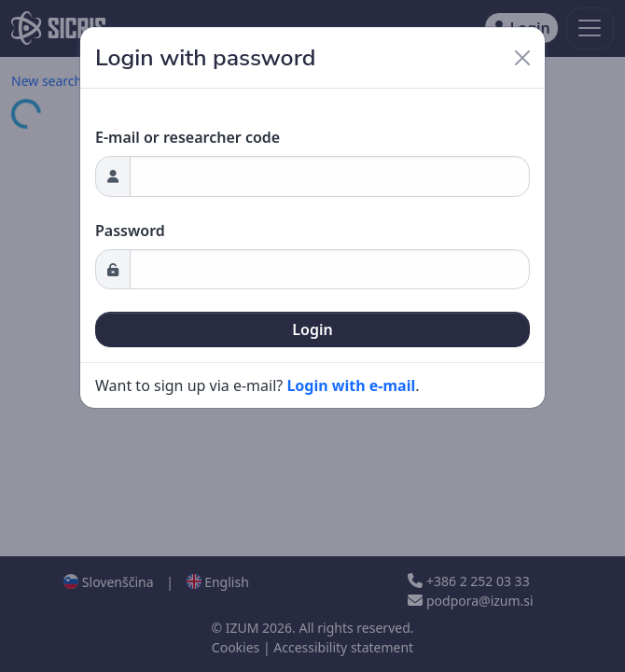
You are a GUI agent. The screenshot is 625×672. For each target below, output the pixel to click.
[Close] (522, 58)
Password (130, 231)
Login (312, 329)
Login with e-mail (351, 385)
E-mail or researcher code (187, 137)
